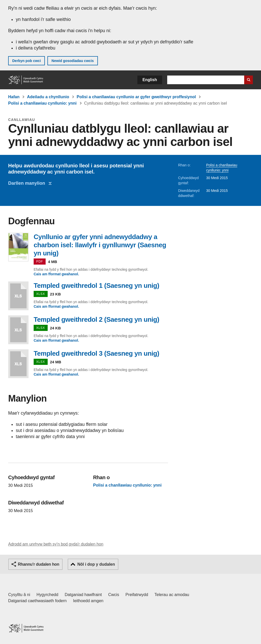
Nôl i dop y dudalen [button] (96, 564)
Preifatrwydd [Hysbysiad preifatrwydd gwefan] (137, 595)
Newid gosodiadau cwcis (73, 61)
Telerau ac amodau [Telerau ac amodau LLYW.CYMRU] (172, 595)
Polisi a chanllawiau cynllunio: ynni (42, 103)
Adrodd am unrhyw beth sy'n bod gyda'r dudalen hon (56, 544)
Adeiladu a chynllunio (48, 97)
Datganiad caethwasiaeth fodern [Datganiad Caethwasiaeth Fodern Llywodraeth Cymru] (37, 601)
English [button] (150, 80)
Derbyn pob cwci (27, 61)
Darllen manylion (28, 183)
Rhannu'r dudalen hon (38, 564)
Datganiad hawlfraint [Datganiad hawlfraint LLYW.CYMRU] (83, 595)
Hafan (14, 97)
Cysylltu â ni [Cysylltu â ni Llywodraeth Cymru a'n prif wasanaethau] (19, 595)
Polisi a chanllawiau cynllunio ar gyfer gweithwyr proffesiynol (136, 97)
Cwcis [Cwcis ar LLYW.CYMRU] (114, 595)
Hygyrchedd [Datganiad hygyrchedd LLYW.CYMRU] (47, 595)
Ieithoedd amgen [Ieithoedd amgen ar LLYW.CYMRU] (88, 601)
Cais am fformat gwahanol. (56, 274)
